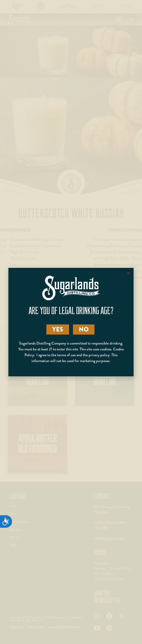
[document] (71, 322)
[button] (128, 273)
